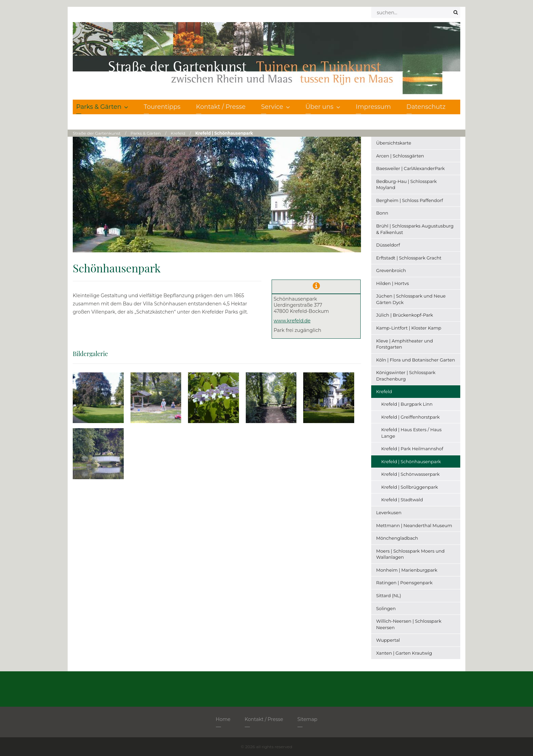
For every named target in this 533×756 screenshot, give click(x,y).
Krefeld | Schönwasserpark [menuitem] (411, 474)
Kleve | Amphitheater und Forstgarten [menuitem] (405, 344)
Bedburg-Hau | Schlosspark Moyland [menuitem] (407, 184)
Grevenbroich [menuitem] (391, 270)
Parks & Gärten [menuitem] (102, 107)
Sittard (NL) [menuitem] (389, 595)
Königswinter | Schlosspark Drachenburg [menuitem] (406, 376)
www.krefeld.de (292, 321)
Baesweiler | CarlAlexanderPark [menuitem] (411, 168)
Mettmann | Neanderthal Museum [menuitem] (414, 525)
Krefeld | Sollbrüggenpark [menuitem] (410, 487)
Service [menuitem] (276, 107)
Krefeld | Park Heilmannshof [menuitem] (412, 449)
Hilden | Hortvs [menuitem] (393, 283)
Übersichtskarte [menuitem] (394, 143)
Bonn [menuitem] (382, 213)
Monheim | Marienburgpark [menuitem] (407, 570)
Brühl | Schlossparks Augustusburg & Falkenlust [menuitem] (415, 229)
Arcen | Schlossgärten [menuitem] (400, 156)
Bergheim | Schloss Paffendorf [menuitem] (410, 200)
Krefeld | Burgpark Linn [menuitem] (407, 404)
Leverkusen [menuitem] (389, 513)
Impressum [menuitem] (373, 107)
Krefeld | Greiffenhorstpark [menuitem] (411, 417)
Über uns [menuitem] (323, 107)
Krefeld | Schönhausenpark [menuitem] (411, 461)
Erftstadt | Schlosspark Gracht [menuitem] (409, 258)
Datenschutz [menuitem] (426, 107)
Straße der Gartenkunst (97, 133)
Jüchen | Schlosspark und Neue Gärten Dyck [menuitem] (411, 299)
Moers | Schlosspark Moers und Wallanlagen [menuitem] (410, 554)
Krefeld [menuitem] (384, 391)
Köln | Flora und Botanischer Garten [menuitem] (416, 360)
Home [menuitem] (223, 719)
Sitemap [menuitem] (307, 719)
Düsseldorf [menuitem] (388, 245)
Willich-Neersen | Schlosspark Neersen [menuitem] (409, 624)
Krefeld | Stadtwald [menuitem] (402, 500)
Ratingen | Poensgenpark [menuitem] (405, 583)
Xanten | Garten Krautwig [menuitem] (404, 653)
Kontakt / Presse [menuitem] (221, 107)
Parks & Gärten (146, 133)
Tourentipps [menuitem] (162, 107)
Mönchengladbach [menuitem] (397, 538)
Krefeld (178, 133)
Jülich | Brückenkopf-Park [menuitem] (405, 315)
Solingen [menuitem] (386, 608)
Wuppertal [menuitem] (388, 640)
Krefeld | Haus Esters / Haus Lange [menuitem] (412, 433)
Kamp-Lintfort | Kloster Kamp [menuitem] (409, 328)
